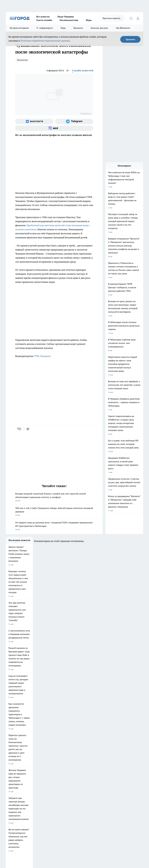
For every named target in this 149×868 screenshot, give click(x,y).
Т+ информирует (45, 28)
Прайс (8, 781)
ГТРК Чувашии (42, 356)
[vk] (19, 429)
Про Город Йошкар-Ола (60, 753)
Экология (22, 60)
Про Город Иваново (103, 753)
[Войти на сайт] (138, 18)
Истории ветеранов (19, 28)
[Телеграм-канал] (74, 121)
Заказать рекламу (99, 28)
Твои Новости (33, 753)
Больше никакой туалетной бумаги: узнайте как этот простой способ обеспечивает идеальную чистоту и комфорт (54, 497)
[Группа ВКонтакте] (34, 121)
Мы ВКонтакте (123, 28)
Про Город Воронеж (81, 753)
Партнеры (77, 781)
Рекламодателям (69, 20)
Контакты (77, 774)
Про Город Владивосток (37, 763)
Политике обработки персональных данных (45, 41)
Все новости (43, 17)
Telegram (9, 774)
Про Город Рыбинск (58, 757)
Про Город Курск (35, 757)
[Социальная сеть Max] (54, 128)
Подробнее (115, 823)
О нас (42, 774)
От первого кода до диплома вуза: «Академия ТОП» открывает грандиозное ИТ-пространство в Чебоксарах (54, 526)
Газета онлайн (44, 20)
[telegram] (29, 429)
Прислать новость (111, 18)
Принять (130, 39)
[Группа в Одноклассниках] (127, 757)
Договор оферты (46, 777)
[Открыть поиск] (131, 18)
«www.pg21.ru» (24, 786)
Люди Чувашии (66, 17)
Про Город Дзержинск (14, 763)
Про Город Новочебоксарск (16, 753)
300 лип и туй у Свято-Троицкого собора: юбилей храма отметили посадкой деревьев (54, 512)
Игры (89, 20)
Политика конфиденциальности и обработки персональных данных (31, 826)
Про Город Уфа (79, 757)
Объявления (10, 777)
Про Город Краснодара (59, 763)
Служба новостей (83, 70)
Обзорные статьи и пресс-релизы (86, 777)
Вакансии (78, 28)
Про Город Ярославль (14, 757)
